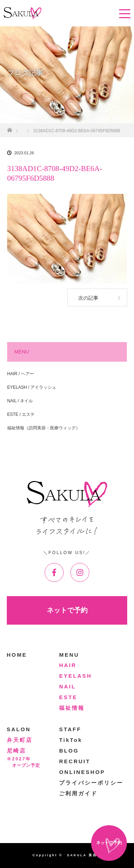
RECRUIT (75, 761)
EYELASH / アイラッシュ (32, 387)
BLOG (69, 751)
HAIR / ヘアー (21, 374)
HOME (17, 655)
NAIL (67, 686)
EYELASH (75, 676)
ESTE (68, 697)
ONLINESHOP (82, 772)
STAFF (70, 729)
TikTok (71, 740)
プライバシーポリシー (91, 783)
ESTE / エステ (21, 414)
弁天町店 (20, 740)
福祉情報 (72, 708)
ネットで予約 (67, 610)
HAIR (68, 665)
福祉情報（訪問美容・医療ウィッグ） (44, 428)
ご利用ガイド (78, 793)
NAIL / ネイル (20, 401)
